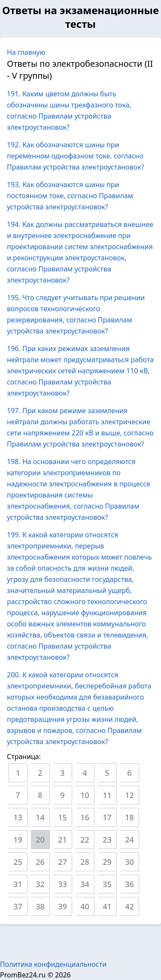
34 (85, 884)
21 (62, 840)
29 (107, 862)
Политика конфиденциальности (53, 964)
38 (40, 906)
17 (107, 817)
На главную (26, 52)
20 (40, 840)
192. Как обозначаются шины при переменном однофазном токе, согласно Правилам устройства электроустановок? (76, 156)
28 (85, 862)
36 (129, 884)
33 (62, 884)
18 (129, 817)
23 (107, 840)
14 (40, 817)
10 (85, 795)
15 (62, 817)
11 (107, 795)
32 (40, 884)
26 (40, 862)
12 (129, 795)
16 (85, 817)
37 (18, 906)
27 (62, 862)
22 (85, 840)
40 (85, 906)
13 (18, 817)
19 (18, 840)
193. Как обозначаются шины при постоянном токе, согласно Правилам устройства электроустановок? (70, 196)
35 (107, 884)
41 (107, 906)
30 (129, 862)
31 (18, 884)
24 (129, 840)
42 (129, 906)
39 (62, 906)
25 (18, 862)
